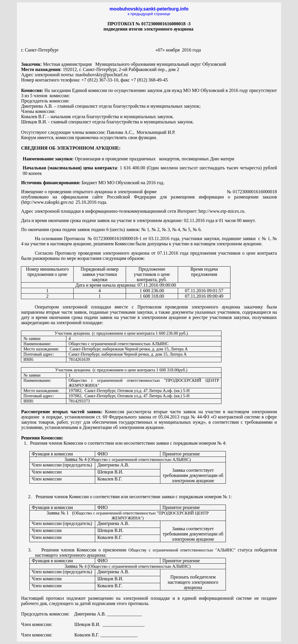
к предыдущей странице (149, 14)
